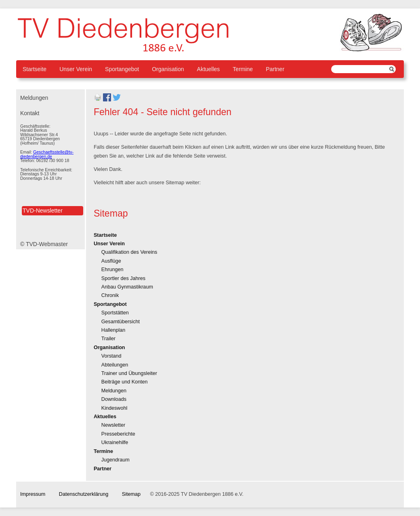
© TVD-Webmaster (44, 244)
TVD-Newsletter (43, 211)
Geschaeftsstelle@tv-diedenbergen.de (47, 154)
